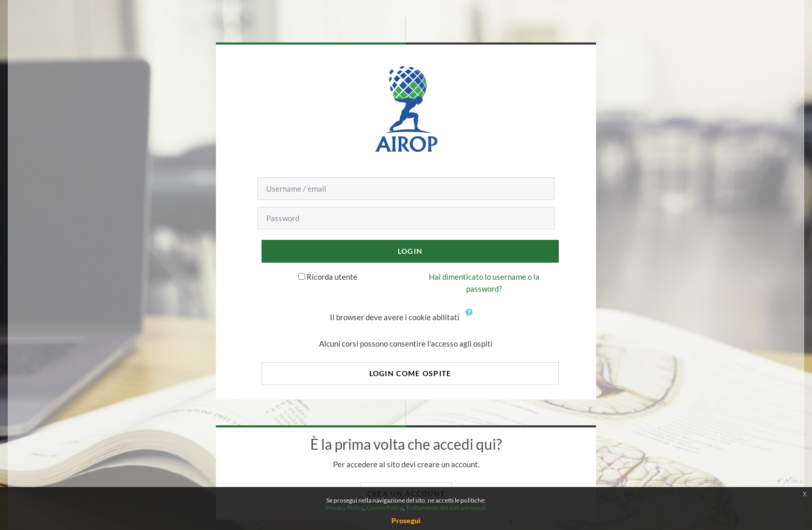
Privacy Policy (345, 507)
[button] (471, 318)
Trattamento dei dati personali (446, 507)
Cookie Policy (385, 507)
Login (410, 251)
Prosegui (406, 520)
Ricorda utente (332, 277)
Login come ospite (410, 373)
